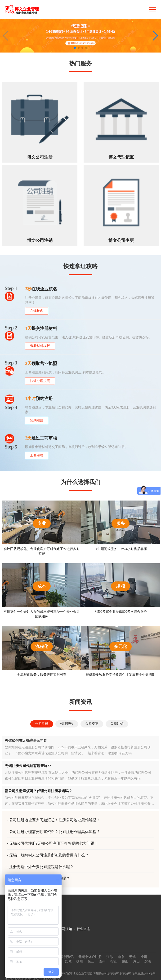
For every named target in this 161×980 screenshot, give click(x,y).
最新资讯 (67, 957)
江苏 (110, 957)
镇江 (91, 961)
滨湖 (148, 961)
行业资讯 (83, 929)
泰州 (102, 961)
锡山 (125, 961)
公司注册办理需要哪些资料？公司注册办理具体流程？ (55, 832)
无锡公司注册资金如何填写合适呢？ (40, 878)
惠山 (136, 961)
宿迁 (114, 961)
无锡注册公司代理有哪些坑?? (28, 766)
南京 (121, 957)
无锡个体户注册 (90, 957)
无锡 (132, 957)
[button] (155, 36)
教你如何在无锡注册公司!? (26, 741)
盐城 (68, 961)
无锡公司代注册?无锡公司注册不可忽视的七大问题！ (54, 843)
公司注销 (65, 929)
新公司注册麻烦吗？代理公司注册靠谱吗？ (38, 791)
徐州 (144, 957)
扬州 (80, 961)
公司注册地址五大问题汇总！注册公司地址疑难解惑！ (55, 820)
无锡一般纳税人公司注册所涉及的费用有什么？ (49, 855)
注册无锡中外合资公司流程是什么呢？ (41, 867)
